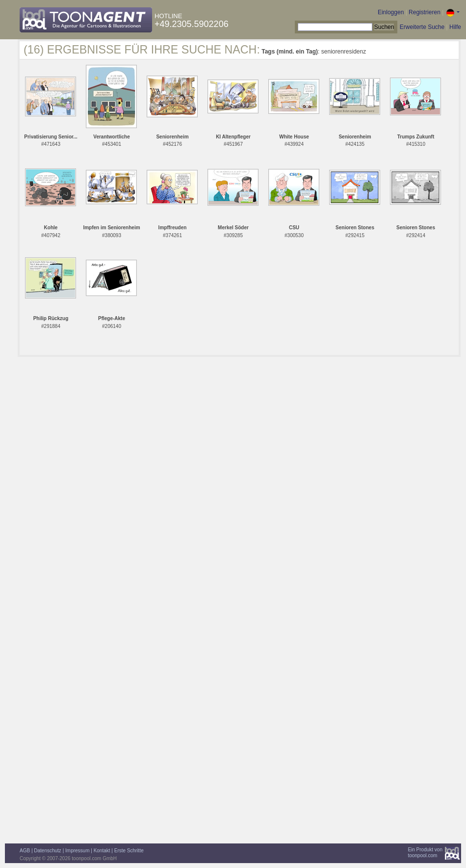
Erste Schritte (129, 851)
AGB (25, 851)
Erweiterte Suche (422, 27)
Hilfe (455, 27)
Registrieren (425, 12)
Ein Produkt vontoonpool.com (425, 853)
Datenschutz (48, 851)
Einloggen (391, 12)
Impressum (77, 851)
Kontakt (102, 851)
